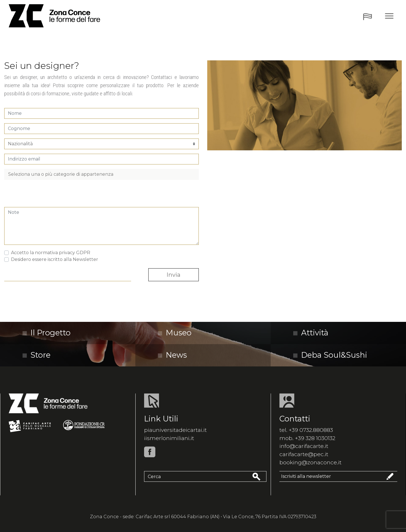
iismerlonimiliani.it (169, 438)
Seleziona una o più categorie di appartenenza (61, 174)
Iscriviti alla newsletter (338, 477)
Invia (174, 275)
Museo (175, 333)
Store (37, 355)
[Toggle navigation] (368, 16)
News (172, 355)
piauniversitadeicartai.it (175, 430)
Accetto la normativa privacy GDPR (51, 253)
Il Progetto (47, 333)
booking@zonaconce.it (310, 462)
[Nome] (101, 113)
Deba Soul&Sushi (330, 355)
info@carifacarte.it (304, 446)
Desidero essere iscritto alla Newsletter (55, 259)
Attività (311, 333)
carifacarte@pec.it (304, 454)
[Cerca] (198, 476)
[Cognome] (101, 129)
